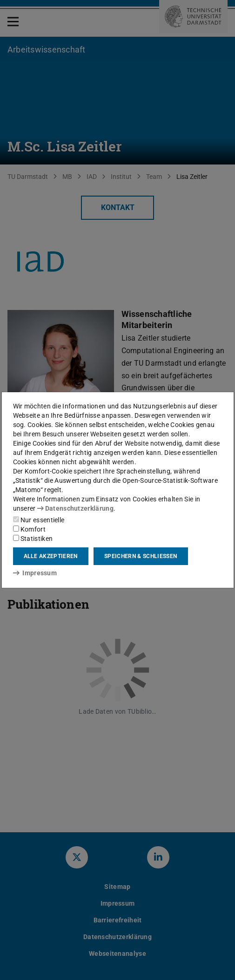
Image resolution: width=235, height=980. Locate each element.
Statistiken (33, 539)
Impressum (35, 573)
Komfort (29, 529)
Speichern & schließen (141, 556)
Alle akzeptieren (51, 556)
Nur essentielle (39, 520)
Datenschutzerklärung (75, 508)
